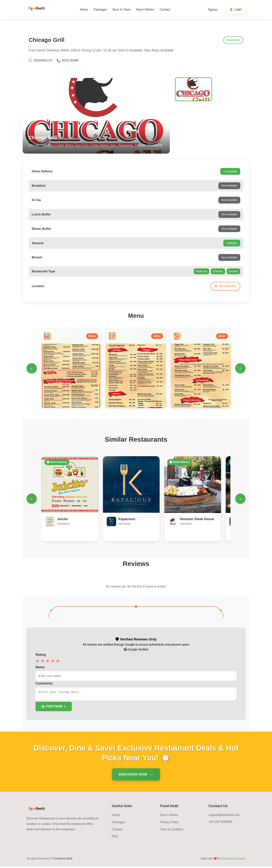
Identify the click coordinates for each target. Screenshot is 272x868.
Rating (41, 655)
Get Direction (225, 286)
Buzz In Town (122, 10)
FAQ (115, 838)
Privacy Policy (170, 824)
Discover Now (133, 776)
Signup (213, 10)
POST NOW (54, 708)
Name (40, 667)
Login (238, 9)
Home (84, 10)
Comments (44, 683)
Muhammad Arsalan (233, 860)
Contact (165, 10)
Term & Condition (172, 831)
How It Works (145, 10)
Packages (100, 10)
